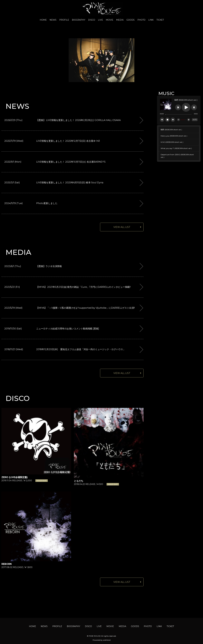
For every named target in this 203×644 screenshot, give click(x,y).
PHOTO (141, 20)
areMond (107, 640)
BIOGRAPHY (79, 20)
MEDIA (120, 20)
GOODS (130, 20)
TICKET (160, 20)
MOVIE (110, 20)
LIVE (100, 20)
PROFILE (64, 20)
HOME (43, 20)
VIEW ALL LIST (122, 227)
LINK (151, 20)
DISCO (92, 20)
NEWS (53, 20)
